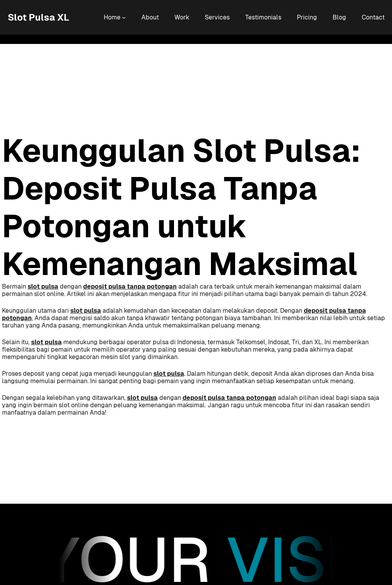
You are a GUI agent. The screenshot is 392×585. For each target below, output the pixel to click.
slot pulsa (43, 286)
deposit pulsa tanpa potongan (130, 286)
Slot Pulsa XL (38, 17)
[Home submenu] (124, 18)
